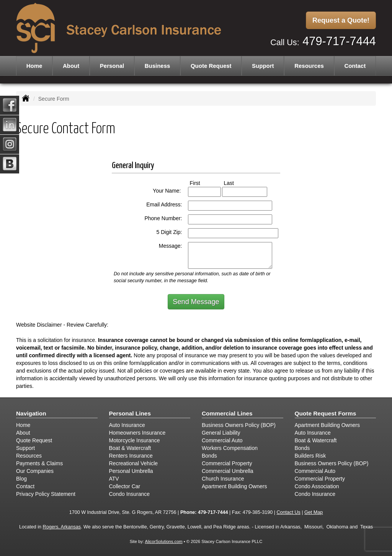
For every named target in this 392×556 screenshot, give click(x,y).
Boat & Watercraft (130, 448)
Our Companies (35, 471)
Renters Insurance (131, 456)
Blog (21, 479)
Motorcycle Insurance (135, 440)
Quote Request (34, 440)
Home (34, 66)
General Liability (221, 433)
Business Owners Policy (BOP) (239, 425)
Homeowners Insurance (137, 433)
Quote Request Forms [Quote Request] (326, 413)
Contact (355, 66)
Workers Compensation (230, 448)
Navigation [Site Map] (31, 413)
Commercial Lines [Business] (227, 413)
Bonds (209, 456)
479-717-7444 (339, 41)
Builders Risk (310, 456)
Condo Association (317, 486)
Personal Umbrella (131, 471)
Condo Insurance (130, 494)
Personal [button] (112, 66)
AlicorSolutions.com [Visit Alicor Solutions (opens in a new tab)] (163, 541)
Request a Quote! (341, 20)
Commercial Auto (222, 440)
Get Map (314, 512)
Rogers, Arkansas (62, 527)
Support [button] (263, 66)
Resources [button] (309, 66)
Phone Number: (163, 218)
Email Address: (164, 204)
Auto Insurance (127, 425)
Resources (29, 456)
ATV (114, 479)
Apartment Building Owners (234, 486)
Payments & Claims (39, 463)
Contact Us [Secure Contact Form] (288, 512)
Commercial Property (227, 463)
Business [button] (158, 66)
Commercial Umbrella (228, 471)
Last (236, 183)
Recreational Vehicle (134, 463)
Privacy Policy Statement (46, 494)
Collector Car (125, 486)
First (202, 183)
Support (25, 448)
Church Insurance (223, 479)
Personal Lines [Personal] (130, 413)
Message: (171, 246)
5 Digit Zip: (169, 232)
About (71, 66)
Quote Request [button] (211, 66)
